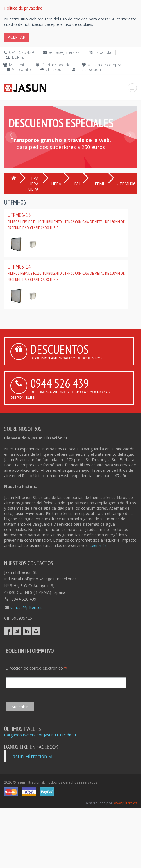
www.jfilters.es (125, 803)
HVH (76, 184)
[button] (11, 150)
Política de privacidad (23, 8)
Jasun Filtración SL (32, 756)
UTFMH (99, 184)
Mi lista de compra (104, 65)
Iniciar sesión (89, 69)
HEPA (56, 184)
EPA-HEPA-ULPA (34, 184)
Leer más (98, 545)
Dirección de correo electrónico (37, 668)
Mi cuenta (18, 65)
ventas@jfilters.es (64, 52)
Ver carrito (21, 69)
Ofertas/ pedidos (57, 65)
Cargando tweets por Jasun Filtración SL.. (41, 735)
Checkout (54, 69)
